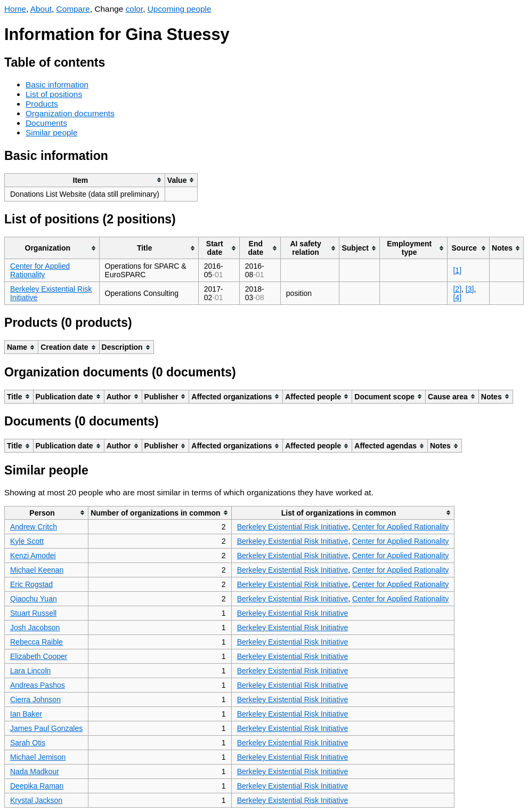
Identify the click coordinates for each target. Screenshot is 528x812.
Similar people (52, 132)
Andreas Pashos (38, 685)
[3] (470, 289)
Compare (73, 9)
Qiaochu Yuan (34, 599)
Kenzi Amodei (33, 556)
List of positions (54, 94)
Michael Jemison (38, 757)
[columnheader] (85, 180)
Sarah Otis (28, 743)
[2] (457, 289)
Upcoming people (180, 9)
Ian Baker (26, 714)
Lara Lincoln (30, 671)
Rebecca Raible (36, 642)
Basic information (57, 85)
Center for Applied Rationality (40, 270)
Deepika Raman (37, 786)
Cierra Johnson (35, 700)
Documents (46, 123)
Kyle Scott (27, 541)
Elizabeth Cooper (39, 656)
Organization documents (70, 113)
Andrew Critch (34, 527)
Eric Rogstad (31, 584)
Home (15, 9)
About (41, 9)
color (135, 9)
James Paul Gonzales (46, 728)
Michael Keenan (37, 570)
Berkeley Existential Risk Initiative (293, 527)
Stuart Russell (33, 613)
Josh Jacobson (35, 628)
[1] (457, 270)
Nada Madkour (35, 771)
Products (42, 104)
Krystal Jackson (36, 800)
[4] (457, 298)
